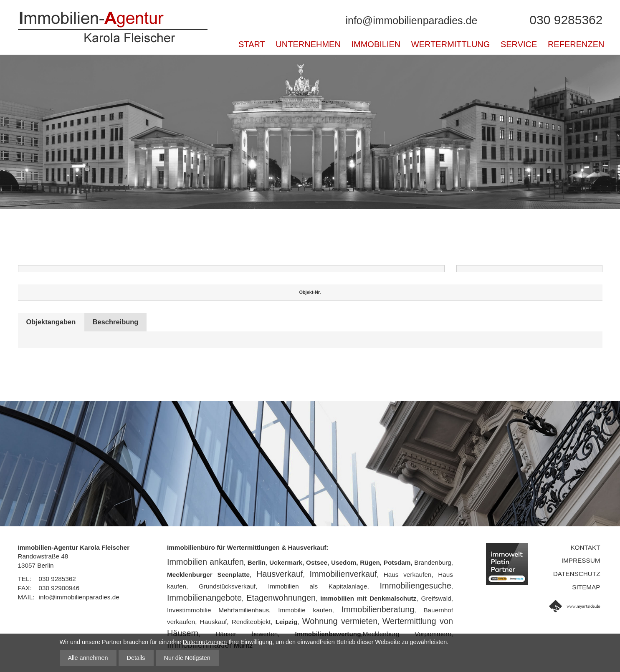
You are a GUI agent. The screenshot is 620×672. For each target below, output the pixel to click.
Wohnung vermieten (340, 621)
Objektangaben (53, 322)
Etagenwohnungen (281, 598)
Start (252, 44)
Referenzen (576, 44)
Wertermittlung (451, 44)
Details (136, 658)
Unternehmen (308, 44)
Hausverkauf (280, 574)
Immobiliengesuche (416, 586)
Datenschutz (577, 574)
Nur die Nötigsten (187, 658)
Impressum (581, 560)
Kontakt (585, 547)
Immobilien (376, 44)
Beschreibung (123, 322)
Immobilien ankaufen (205, 562)
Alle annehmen (88, 658)
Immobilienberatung (378, 609)
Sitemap (586, 587)
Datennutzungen (205, 642)
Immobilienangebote (204, 598)
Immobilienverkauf (343, 574)
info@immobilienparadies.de (411, 20)
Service (519, 44)
